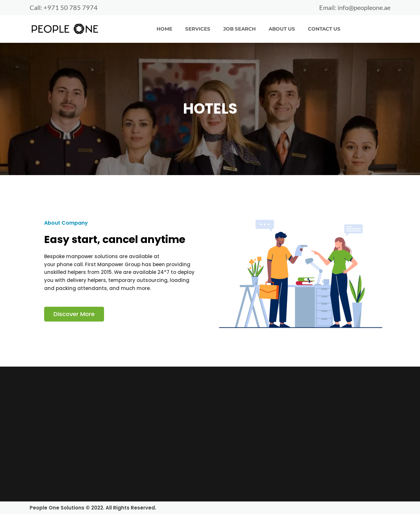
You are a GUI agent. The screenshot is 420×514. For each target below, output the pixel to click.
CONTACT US (324, 28)
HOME (164, 28)
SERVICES (198, 28)
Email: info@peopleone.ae (355, 7)
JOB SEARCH (239, 28)
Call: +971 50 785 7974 (64, 7)
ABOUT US (282, 28)
